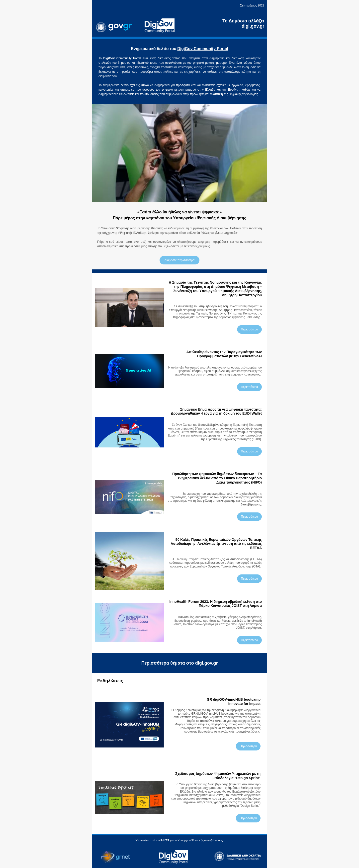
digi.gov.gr (207, 663)
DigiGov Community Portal (203, 49)
